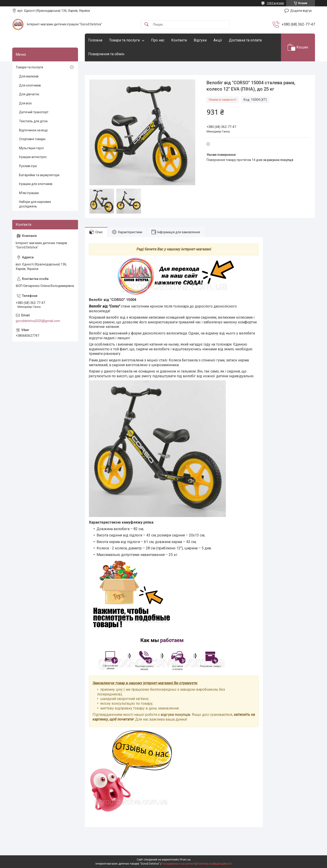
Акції (218, 40)
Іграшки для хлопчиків (36, 184)
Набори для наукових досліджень (35, 204)
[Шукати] (146, 25)
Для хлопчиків (30, 85)
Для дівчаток (29, 94)
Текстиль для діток (33, 121)
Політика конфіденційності (214, 864)
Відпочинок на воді (33, 130)
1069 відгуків (275, 3)
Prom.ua (185, 860)
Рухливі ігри (28, 166)
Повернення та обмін (106, 54)
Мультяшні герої (31, 148)
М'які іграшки (29, 193)
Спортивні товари (32, 139)
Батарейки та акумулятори (39, 175)
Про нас (158, 40)
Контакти (179, 40)
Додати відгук (301, 11)
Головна (95, 40)
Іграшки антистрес (33, 157)
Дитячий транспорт (34, 112)
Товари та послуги (124, 40)
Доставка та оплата (245, 40)
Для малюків (29, 76)
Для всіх (25, 103)
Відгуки (200, 40)
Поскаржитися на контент (178, 864)
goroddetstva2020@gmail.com (38, 321)
